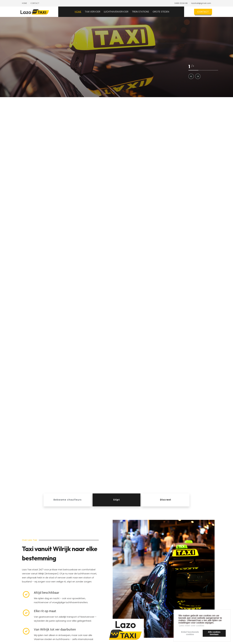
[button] (191, 76)
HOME (85, 12)
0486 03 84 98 (181, 3)
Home (24, 3)
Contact (35, 3)
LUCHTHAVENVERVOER (123, 12)
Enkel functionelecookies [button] (190, 633)
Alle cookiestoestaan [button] (214, 633)
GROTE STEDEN (168, 12)
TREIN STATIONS (147, 12)
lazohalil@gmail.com (201, 3)
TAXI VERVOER (100, 12)
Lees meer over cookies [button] (192, 626)
